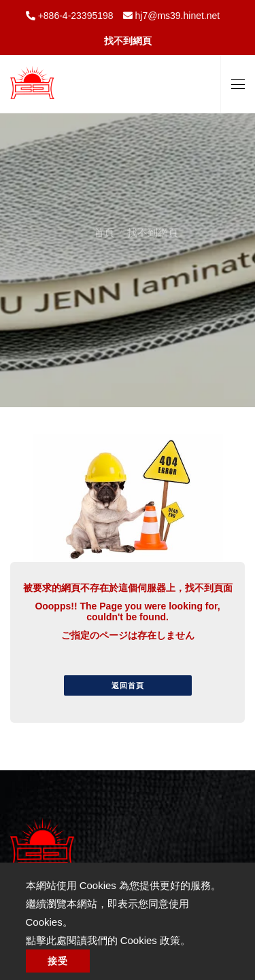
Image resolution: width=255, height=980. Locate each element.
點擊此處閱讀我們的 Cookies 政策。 (108, 940)
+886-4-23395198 (74, 16)
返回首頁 (128, 685)
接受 (58, 961)
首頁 (104, 220)
